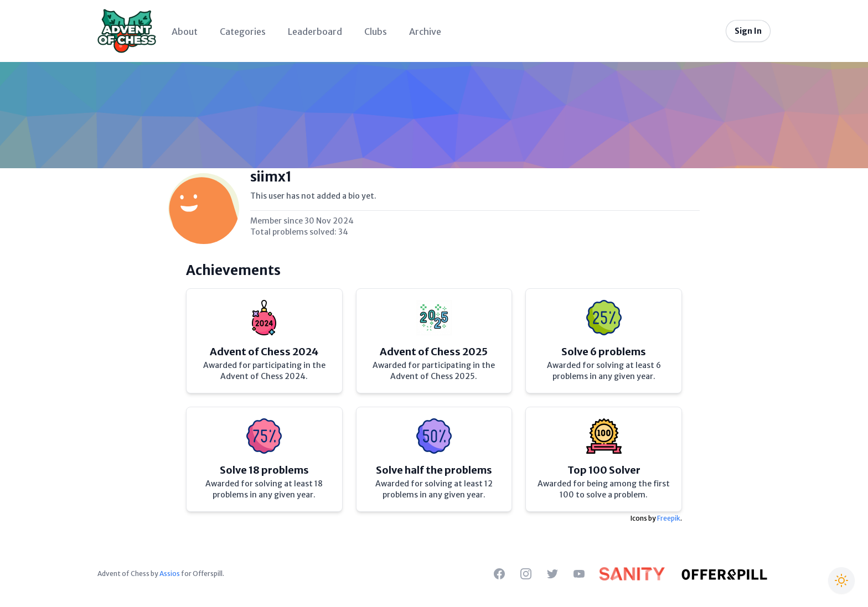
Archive (425, 32)
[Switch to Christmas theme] (841, 580)
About (185, 32)
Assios (170, 574)
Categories (243, 32)
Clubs (376, 32)
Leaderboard (315, 32)
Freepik (669, 518)
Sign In (748, 31)
